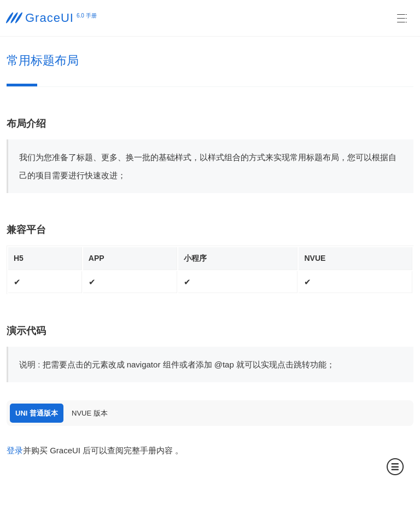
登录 (15, 450)
